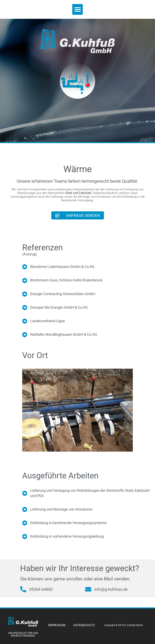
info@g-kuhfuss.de (111, 589)
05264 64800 (41, 589)
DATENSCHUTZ (84, 625)
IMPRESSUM (57, 625)
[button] (78, 9)
